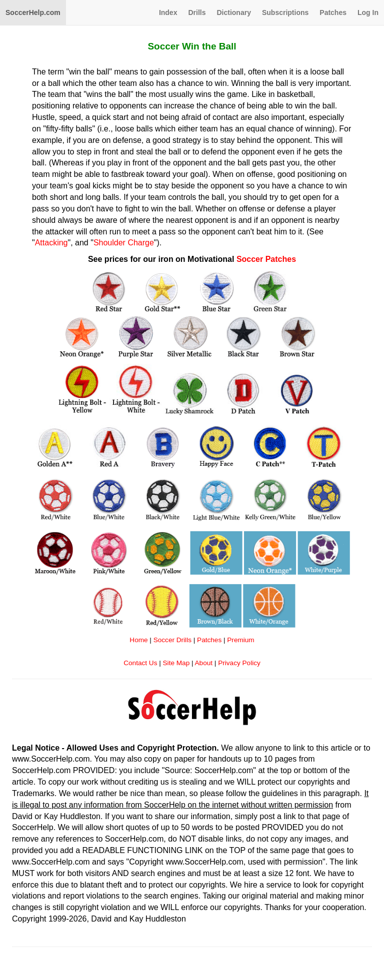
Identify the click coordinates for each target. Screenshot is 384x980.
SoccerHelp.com (33, 12)
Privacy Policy (239, 663)
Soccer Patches (266, 259)
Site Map (176, 663)
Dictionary (233, 12)
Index (168, 12)
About (204, 663)
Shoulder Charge (124, 243)
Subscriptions (285, 12)
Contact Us (140, 663)
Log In (368, 12)
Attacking (51, 243)
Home (138, 640)
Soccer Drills (172, 640)
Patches (333, 12)
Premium (240, 640)
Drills (197, 12)
